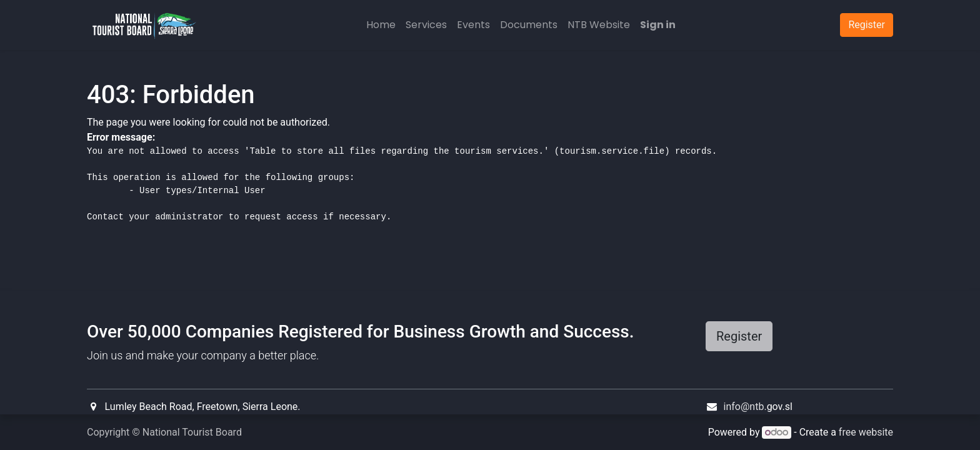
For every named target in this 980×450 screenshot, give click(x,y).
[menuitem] (381, 25)
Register (739, 336)
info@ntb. (745, 407)
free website (866, 432)
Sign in (658, 25)
